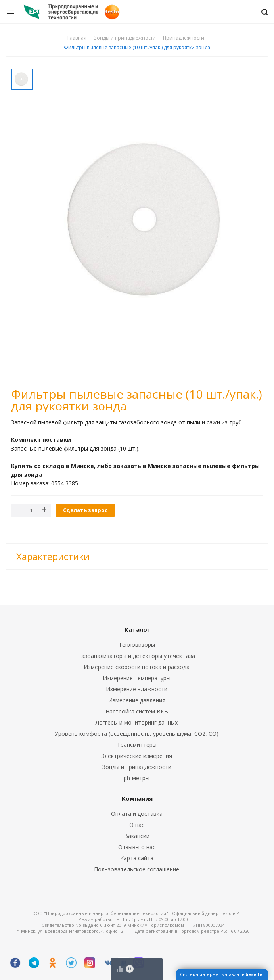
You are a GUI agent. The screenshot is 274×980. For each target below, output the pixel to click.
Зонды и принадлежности (137, 767)
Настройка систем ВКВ (137, 711)
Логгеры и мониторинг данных (137, 722)
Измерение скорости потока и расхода (137, 667)
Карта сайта (137, 858)
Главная (77, 38)
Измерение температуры (137, 678)
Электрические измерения (137, 756)
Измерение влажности (137, 689)
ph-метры (137, 778)
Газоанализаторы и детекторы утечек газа (137, 656)
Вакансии (137, 836)
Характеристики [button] (53, 556)
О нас (137, 825)
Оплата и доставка (137, 814)
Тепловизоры (137, 645)
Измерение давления (137, 700)
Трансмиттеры (137, 745)
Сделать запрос (85, 510)
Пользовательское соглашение (137, 869)
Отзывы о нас (137, 847)
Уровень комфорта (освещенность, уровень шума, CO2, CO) (137, 734)
